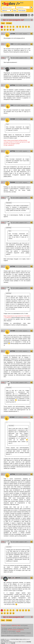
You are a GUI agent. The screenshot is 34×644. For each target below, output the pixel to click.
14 (29, 27)
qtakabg (13, 68)
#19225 (3, 58)
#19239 (3, 331)
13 (26, 27)
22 (8, 30)
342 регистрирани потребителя (16, 630)
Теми (17, 15)
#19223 (3, 34)
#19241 (3, 382)
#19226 (3, 68)
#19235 (3, 223)
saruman (13, 34)
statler (18, 631)
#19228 (3, 105)
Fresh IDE (13, 643)
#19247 (2, 578)
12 (23, 27)
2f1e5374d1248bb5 (15, 639)
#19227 (3, 85)
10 (17, 27)
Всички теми (9, 15)
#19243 (3, 474)
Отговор (9, 23)
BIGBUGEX (14, 625)
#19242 (3, 417)
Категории (24, 15)
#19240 (3, 351)
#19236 (3, 266)
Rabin (19, 625)
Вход (15, 10)
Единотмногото (14, 578)
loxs (12, 44)
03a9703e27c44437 (5, 641)
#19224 (3, 44)
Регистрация (22, 10)
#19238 (3, 288)
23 (11, 30)
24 (13, 30)
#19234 (3, 198)
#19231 (3, 151)
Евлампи (13, 182)
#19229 (3, 119)
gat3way (13, 85)
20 (2, 30)
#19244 (3, 542)
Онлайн (3, 625)
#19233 (3, 182)
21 (5, 30)
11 (20, 27)
